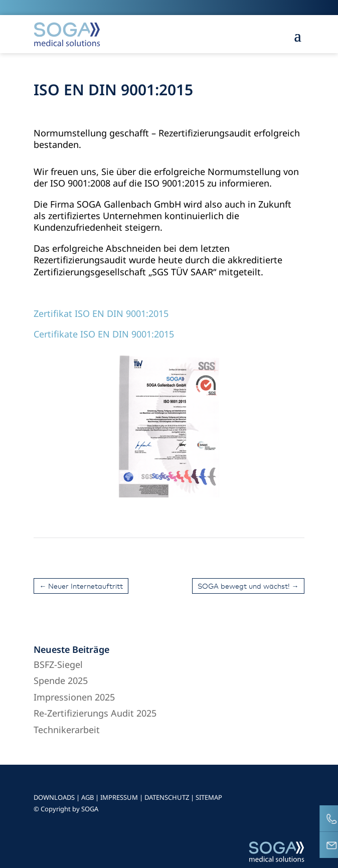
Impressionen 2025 (74, 697)
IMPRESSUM (119, 797)
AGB (88, 797)
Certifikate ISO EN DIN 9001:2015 (104, 334)
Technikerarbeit (67, 730)
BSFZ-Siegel (58, 664)
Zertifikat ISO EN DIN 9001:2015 (101, 313)
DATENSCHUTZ (167, 797)
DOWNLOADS (54, 797)
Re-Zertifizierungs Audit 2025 (95, 713)
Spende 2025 (61, 680)
